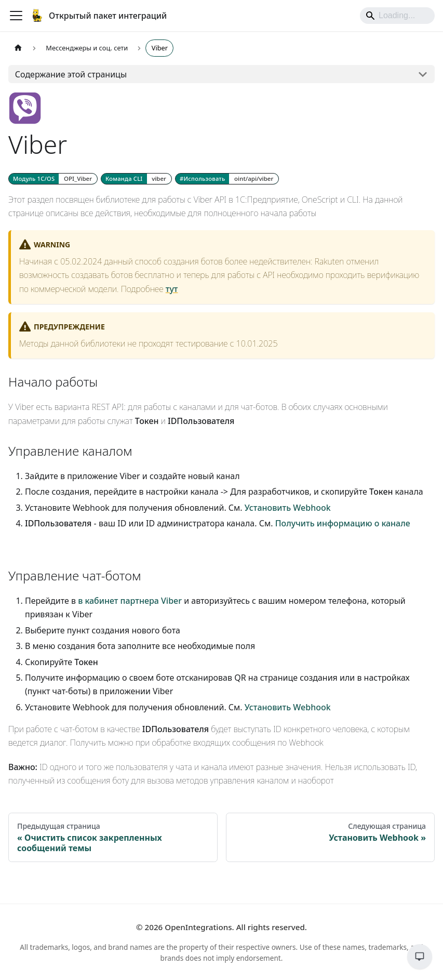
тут (172, 289)
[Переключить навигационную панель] (16, 16)
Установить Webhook (288, 508)
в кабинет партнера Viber (130, 601)
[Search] (397, 16)
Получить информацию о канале (343, 523)
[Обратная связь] (420, 957)
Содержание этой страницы (71, 74)
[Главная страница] (18, 48)
